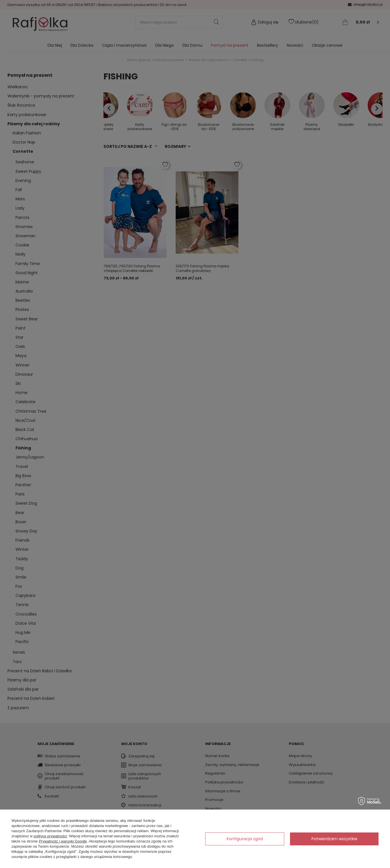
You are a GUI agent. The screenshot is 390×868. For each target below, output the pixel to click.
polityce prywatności (50, 836)
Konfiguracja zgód (245, 839)
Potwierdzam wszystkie (334, 839)
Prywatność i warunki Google (63, 841)
